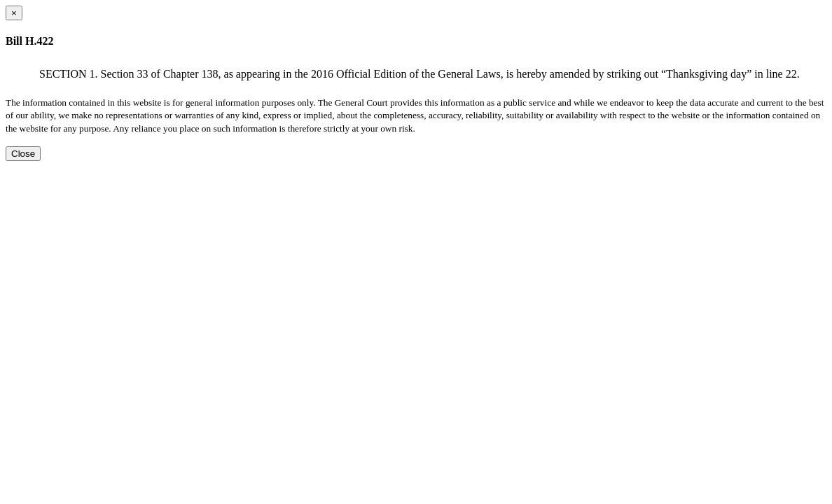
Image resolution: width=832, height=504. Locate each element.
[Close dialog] (14, 13)
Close (23, 154)
